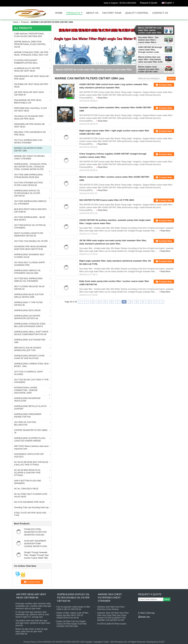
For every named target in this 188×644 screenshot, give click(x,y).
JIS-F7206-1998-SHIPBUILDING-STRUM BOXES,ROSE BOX (29, 176)
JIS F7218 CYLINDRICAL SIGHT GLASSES (29, 373)
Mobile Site (144, 617)
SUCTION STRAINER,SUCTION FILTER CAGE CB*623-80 (28, 184)
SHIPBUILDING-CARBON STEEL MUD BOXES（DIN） (31, 365)
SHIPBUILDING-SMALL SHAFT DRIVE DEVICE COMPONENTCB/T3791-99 (31, 333)
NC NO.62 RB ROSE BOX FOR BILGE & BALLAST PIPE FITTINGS (31, 463)
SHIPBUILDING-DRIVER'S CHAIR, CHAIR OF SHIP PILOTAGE (29, 357)
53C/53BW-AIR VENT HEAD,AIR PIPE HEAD (31, 86)
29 (130, 302)
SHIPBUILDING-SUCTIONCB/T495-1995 (30, 341)
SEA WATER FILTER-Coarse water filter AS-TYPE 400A (107, 200)
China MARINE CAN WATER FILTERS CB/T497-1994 (61, 642)
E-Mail (141, 613)
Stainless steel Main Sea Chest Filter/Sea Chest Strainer (111, 608)
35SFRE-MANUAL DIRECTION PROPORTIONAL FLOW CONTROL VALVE (30, 44)
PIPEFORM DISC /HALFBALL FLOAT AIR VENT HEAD (31, 110)
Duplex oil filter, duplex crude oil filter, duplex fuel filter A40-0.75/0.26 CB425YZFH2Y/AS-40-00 (73, 615)
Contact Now (166, 85)
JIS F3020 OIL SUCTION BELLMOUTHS (25, 424)
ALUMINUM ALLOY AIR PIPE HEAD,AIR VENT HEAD (27, 70)
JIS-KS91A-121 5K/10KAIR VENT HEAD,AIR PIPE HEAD (29, 117)
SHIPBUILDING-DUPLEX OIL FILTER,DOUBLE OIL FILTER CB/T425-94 (27, 193)
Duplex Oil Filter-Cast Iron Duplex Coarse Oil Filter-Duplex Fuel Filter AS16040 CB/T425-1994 (72, 624)
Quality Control (137, 13)
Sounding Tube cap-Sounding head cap (31, 507)
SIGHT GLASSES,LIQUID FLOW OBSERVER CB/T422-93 (29, 234)
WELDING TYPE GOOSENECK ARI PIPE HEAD (30, 133)
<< (86, 302)
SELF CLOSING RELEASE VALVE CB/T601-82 (29, 288)
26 (112, 302)
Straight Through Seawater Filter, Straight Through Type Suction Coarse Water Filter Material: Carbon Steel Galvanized (36, 558)
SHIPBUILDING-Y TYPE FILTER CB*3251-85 (28, 304)
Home (59, 13)
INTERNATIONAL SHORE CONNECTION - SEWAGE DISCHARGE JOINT (26, 390)
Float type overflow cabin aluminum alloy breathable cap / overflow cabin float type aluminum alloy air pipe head (33, 606)
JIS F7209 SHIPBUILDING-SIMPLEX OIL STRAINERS (30, 203)
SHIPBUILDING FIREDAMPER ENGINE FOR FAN (28, 416)
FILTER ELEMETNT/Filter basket (112, 624)
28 (124, 302)
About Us (92, 13)
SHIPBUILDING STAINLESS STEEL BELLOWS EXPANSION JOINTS (30, 325)
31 (143, 302)
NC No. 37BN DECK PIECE (26, 489)
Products (73, 13)
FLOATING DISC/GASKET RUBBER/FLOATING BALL (26, 62)
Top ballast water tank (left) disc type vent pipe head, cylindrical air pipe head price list (33, 623)
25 (105, 302)
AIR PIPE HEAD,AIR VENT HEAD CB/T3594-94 (29, 94)
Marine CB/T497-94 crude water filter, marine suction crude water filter (150, 30)
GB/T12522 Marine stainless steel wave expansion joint (31, 447)
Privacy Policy (30, 642)
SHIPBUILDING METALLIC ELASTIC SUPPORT (30, 408)
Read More (103, 98)
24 (99, 302)
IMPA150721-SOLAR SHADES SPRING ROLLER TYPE (28, 349)
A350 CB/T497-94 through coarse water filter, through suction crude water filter (150, 50)
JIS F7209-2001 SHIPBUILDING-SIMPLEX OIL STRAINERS (29, 280)
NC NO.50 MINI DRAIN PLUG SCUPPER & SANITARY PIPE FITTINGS (27, 473)
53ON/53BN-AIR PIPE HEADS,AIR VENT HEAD (29, 125)
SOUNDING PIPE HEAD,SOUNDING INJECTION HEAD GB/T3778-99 (30, 248)
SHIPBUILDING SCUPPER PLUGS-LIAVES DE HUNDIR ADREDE (30, 439)
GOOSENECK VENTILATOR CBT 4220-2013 (29, 455)
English (170, 2)
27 (118, 302)
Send (167, 599)
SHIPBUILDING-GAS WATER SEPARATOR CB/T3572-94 (27, 317)
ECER (162, 642)
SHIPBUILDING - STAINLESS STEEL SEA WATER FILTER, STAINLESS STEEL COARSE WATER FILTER (31, 167)
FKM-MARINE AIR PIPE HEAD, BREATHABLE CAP (28, 102)
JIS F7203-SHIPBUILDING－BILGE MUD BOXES (30, 219)
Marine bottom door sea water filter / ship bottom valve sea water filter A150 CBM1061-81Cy (150, 59)
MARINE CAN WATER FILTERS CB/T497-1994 (28, 149)
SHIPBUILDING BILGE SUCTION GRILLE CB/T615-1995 (29, 296)
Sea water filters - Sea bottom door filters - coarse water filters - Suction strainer (148, 40)
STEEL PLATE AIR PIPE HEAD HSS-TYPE (30, 514)
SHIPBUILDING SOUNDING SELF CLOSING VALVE (29, 256)
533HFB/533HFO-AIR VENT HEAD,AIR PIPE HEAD (31, 78)
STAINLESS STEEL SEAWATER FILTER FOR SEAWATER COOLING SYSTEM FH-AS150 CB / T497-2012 (35, 535)
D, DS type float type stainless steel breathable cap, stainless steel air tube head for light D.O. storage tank (32, 615)
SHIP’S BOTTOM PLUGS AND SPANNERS (28, 482)
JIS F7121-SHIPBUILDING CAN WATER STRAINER (28, 141)
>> (155, 302)
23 (93, 302)
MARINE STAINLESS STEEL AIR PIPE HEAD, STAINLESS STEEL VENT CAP (31, 54)
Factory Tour (112, 13)
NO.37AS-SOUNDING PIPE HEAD (29, 502)
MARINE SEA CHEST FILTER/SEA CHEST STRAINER (29, 157)
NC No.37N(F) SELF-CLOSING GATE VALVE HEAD (31, 495)
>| (162, 302)
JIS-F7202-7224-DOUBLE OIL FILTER (31, 241)
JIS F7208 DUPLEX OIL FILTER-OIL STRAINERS (30, 227)
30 (137, 302)
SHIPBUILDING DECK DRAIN (27, 310)
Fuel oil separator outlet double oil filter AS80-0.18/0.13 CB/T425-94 (73, 608)
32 (149, 302)
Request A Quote (149, 3)
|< (80, 302)
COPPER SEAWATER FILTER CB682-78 (31, 432)
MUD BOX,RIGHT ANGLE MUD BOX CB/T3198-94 (30, 211)
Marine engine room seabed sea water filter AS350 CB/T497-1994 (149, 69)
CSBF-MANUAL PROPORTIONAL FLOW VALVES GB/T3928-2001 (29, 35)
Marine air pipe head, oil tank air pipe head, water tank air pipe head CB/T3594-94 (32, 631)
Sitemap (150, 613)
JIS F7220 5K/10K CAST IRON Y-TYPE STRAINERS (31, 381)
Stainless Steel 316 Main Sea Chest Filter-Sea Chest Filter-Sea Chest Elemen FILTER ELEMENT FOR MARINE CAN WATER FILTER (113, 617)
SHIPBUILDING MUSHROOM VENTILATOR (27, 400)
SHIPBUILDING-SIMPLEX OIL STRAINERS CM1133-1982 (27, 272)
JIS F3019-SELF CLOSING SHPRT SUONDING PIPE (30, 264)
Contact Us (160, 13)
